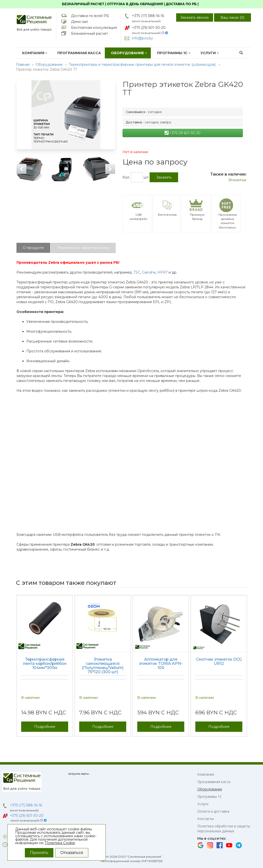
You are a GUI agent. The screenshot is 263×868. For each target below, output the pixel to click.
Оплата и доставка (213, 811)
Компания (35, 53)
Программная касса (79, 53)
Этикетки (237, 180)
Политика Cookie (60, 843)
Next (110, 169)
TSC (137, 272)
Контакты (206, 819)
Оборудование (129, 53)
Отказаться (72, 853)
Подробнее (45, 727)
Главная (23, 65)
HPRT (162, 272)
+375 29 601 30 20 (183, 133)
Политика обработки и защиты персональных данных (224, 828)
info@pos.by (142, 38)
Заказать (164, 177)
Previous (21, 169)
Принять (39, 853)
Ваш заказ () (232, 17)
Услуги (210, 53)
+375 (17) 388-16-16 (148, 16)
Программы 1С (174, 53)
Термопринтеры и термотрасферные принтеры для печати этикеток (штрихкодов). (143, 65)
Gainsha (149, 272)
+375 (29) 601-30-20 (149, 28)
